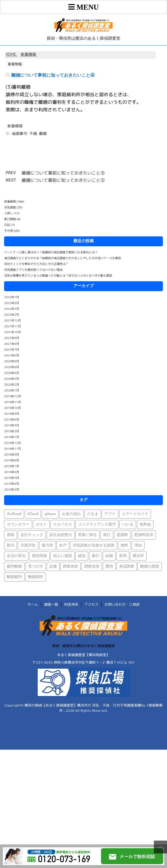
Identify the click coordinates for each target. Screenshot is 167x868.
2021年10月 (12, 332)
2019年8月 (12, 419)
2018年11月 (12, 449)
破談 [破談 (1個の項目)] (82, 556)
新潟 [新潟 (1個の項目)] (11, 545)
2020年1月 (12, 390)
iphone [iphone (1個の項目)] (50, 514)
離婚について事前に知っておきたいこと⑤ (63, 180)
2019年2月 (12, 431)
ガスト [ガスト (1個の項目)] (41, 525)
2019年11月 (12, 402)
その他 (8, 231)
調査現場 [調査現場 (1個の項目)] (92, 566)
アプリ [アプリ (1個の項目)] (110, 514)
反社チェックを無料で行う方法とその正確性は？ (36, 264)
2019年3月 (12, 425)
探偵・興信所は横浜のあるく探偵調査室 (83, 646)
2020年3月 (12, 379)
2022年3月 (12, 309)
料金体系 (71, 604)
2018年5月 (12, 478)
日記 (7, 225)
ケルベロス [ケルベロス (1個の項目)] (63, 525)
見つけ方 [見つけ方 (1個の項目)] (36, 566)
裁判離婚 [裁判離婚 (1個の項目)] (14, 566)
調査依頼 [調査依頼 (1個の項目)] (70, 566)
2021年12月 (12, 320)
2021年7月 (12, 349)
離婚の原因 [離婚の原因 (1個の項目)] (150, 566)
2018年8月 (12, 460)
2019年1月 (12, 437)
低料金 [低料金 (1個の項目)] (145, 525)
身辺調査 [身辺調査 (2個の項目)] (127, 566)
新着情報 (15, 126)
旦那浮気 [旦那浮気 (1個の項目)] (28, 545)
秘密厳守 (20, 133)
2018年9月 (12, 454)
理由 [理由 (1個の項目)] (138, 545)
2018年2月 (12, 489)
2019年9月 (12, 414)
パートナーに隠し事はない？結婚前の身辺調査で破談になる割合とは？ (51, 252)
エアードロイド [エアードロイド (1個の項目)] (135, 514)
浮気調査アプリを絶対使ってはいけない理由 (33, 270)
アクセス (91, 604)
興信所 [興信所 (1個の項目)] (138, 556)
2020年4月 (12, 373)
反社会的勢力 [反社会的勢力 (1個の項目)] (61, 535)
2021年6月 (12, 355)
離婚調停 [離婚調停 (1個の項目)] (36, 577)
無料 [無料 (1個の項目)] (124, 545)
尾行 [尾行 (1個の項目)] (107, 535)
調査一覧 (51, 604)
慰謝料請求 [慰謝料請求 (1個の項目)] (144, 535)
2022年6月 (12, 303)
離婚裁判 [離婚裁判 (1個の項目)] (14, 577)
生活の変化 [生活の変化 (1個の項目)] (16, 556)
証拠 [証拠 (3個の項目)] (53, 566)
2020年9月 (12, 361)
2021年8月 (12, 344)
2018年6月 (12, 472)
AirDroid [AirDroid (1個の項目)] (14, 514)
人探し (8, 213)
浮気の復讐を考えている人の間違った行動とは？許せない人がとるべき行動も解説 (58, 275)
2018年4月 (12, 484)
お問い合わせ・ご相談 (122, 604)
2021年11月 (12, 326)
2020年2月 (12, 384)
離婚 (43, 133)
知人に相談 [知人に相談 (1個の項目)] (63, 556)
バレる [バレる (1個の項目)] (128, 525)
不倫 (33, 133)
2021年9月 (12, 338)
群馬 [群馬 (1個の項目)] (123, 556)
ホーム (33, 604)
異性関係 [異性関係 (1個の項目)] (39, 556)
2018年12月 (12, 443)
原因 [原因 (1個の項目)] (11, 535)
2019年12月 (12, 396)
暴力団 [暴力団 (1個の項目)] (47, 545)
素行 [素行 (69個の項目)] (95, 556)
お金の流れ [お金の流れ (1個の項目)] (71, 514)
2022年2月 (12, 314)
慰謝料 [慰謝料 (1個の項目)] (122, 535)
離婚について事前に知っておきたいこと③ (63, 173)
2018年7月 (12, 466)
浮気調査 (10, 207)
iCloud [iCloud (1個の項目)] (33, 514)
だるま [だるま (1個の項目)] (93, 514)
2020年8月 (12, 367)
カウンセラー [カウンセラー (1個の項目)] (18, 525)
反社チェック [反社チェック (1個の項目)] (32, 535)
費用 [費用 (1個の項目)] (109, 566)
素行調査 (10, 219)
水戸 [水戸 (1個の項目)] (63, 545)
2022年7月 (12, 297)
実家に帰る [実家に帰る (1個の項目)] (87, 535)
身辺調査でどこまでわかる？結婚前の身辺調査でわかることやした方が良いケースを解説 (62, 258)
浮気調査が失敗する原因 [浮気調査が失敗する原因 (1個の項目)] (94, 545)
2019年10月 (12, 408)
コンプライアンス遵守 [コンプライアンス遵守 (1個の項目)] (97, 525)
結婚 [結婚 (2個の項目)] (109, 556)
